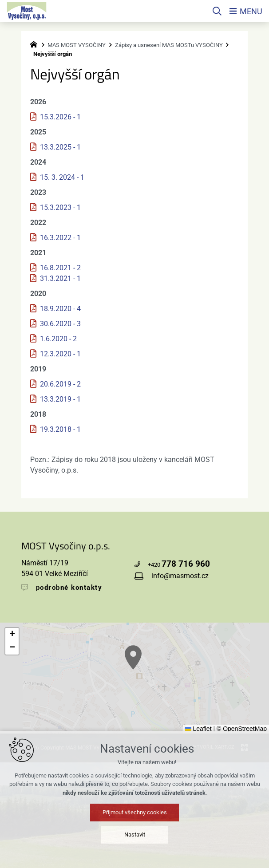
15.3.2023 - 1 (60, 207)
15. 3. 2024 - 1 (62, 177)
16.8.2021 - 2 (60, 268)
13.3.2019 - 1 (60, 399)
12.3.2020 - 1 (60, 354)
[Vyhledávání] (217, 11)
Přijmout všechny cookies (135, 847)
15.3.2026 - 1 (60, 117)
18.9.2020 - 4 (60, 309)
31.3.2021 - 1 (60, 278)
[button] (207, 710)
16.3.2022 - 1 (60, 238)
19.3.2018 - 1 (60, 429)
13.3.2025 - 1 (60, 147)
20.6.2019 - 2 (60, 384)
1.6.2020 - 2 (58, 339)
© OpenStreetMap (242, 729)
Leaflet (198, 729)
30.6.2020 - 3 (60, 324)
